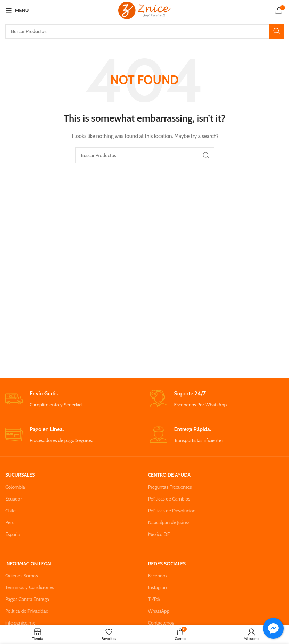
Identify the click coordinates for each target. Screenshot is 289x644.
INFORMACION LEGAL (29, 564)
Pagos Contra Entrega (27, 599)
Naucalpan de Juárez (169, 522)
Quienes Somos (22, 576)
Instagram (158, 587)
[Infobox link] (72, 399)
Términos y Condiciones (30, 587)
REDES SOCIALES (167, 564)
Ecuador (14, 499)
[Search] (144, 31)
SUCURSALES (20, 475)
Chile (10, 511)
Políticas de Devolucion (172, 511)
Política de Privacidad (27, 611)
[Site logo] (144, 10)
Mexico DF (159, 534)
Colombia (15, 487)
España (13, 534)
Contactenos (161, 623)
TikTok (154, 599)
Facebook (158, 576)
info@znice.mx (20, 623)
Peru (10, 522)
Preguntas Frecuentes (170, 487)
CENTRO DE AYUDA (169, 475)
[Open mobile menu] (17, 10)
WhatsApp (159, 611)
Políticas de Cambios (169, 499)
